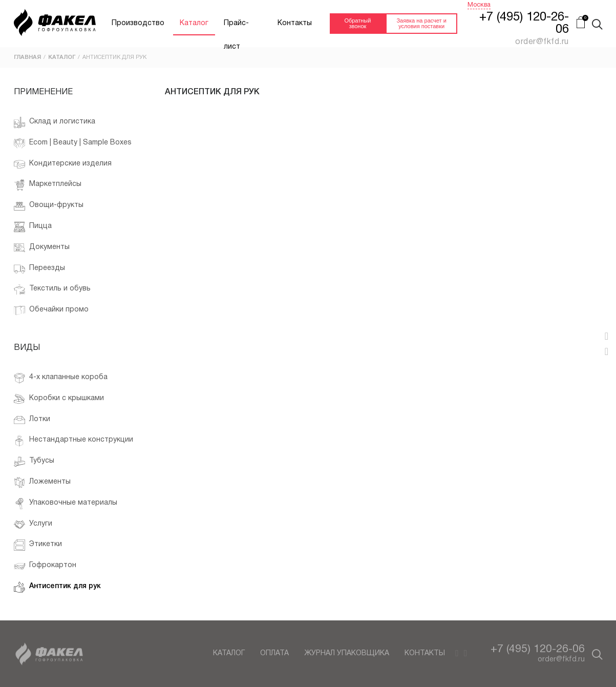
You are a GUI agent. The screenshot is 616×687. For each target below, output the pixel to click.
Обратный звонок (357, 23)
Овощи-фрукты (49, 206)
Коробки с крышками (67, 398)
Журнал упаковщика (347, 653)
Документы (42, 248)
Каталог (194, 23)
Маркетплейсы (48, 185)
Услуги (33, 525)
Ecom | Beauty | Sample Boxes (73, 143)
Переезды (39, 269)
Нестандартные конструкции (73, 441)
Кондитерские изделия (63, 164)
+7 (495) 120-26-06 (538, 649)
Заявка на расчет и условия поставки (421, 23)
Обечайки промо (51, 310)
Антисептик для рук (57, 587)
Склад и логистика (55, 122)
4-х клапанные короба (61, 378)
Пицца (33, 227)
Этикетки (38, 545)
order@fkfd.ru (561, 660)
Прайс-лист (236, 28)
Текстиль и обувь (52, 289)
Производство (138, 23)
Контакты (295, 23)
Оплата (274, 653)
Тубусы (34, 462)
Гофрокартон (45, 566)
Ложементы (42, 483)
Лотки (32, 420)
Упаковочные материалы (66, 504)
